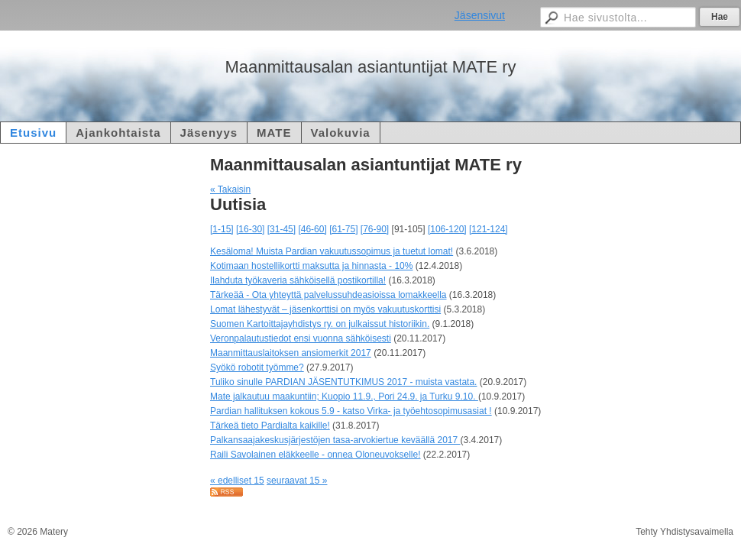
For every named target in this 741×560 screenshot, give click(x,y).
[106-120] (447, 229)
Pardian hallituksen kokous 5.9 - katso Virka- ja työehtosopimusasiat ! (351, 411)
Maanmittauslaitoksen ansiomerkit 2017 (291, 353)
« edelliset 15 (237, 481)
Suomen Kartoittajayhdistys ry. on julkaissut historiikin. (320, 324)
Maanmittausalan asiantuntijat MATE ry (370, 67)
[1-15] (222, 229)
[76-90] (375, 229)
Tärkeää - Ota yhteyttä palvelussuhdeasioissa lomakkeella (328, 295)
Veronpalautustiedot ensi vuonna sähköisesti (301, 338)
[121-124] (489, 229)
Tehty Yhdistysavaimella (684, 532)
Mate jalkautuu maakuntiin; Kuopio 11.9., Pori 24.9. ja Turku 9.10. (344, 397)
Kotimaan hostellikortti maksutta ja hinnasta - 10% (311, 266)
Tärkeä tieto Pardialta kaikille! (270, 426)
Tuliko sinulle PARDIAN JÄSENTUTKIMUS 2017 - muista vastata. (343, 382)
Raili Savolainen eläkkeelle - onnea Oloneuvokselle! (315, 455)
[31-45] (282, 229)
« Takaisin (230, 189)
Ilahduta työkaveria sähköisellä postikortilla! (298, 280)
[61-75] (343, 229)
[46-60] (312, 229)
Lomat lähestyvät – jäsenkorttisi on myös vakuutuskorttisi (325, 309)
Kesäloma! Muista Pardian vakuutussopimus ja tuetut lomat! (332, 251)
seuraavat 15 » (297, 481)
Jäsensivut (480, 15)
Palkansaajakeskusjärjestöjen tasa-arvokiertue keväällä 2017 (335, 440)
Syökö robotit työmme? (257, 367)
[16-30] (250, 229)
